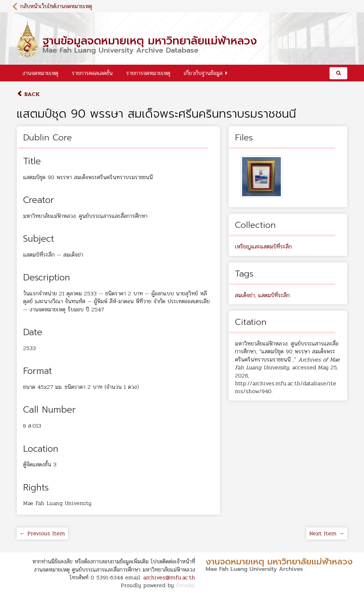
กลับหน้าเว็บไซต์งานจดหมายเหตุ (56, 6)
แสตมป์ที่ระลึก (274, 295)
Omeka (185, 585)
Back (28, 94)
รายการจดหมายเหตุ (148, 73)
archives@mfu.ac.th (169, 577)
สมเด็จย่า (245, 295)
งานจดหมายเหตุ (40, 73)
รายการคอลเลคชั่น (92, 73)
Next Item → (327, 533)
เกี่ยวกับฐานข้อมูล (203, 73)
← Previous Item (42, 533)
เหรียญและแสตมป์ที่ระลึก (263, 246)
